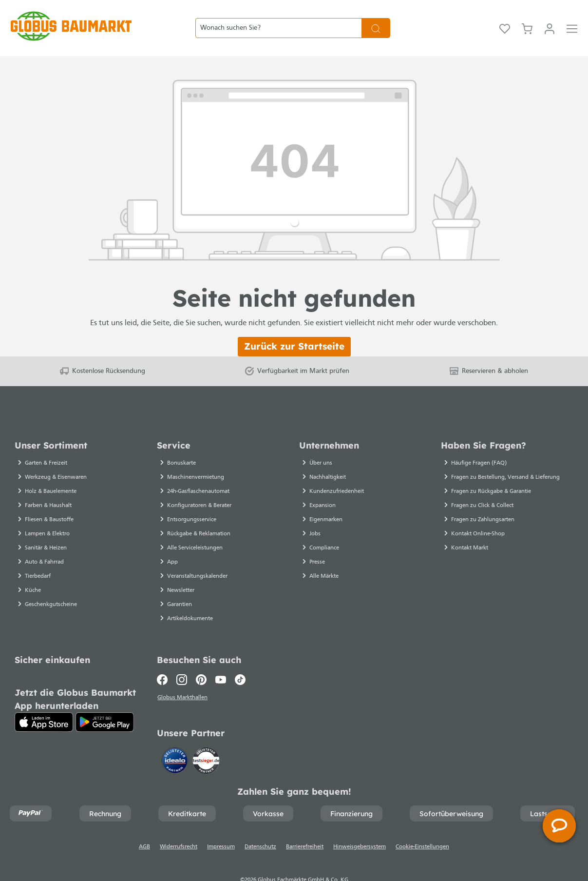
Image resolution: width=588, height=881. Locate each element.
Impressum (221, 824)
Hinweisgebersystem (360, 824)
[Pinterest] (201, 655)
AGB (144, 824)
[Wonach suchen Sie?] (278, 16)
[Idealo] (176, 737)
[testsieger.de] (206, 737)
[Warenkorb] (527, 16)
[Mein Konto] (550, 16)
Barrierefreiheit (305, 824)
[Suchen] (376, 16)
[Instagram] (182, 655)
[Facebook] (164, 655)
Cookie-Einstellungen (422, 824)
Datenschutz (260, 824)
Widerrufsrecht (179, 824)
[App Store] (44, 698)
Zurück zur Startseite (294, 322)
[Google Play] (105, 698)
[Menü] (572, 16)
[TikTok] (240, 655)
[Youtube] (221, 655)
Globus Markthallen (183, 674)
